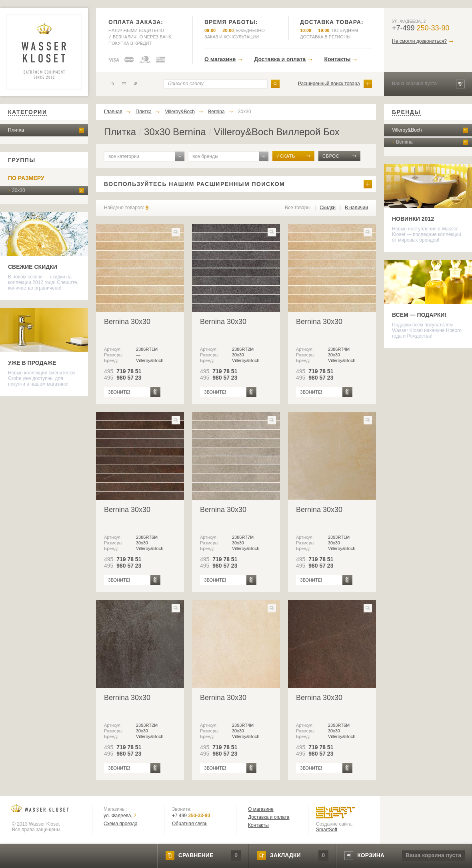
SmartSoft (327, 830)
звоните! (119, 392)
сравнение (196, 855)
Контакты (337, 59)
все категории (124, 156)
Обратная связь (190, 824)
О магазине (220, 59)
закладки (285, 855)
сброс (331, 156)
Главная (113, 112)
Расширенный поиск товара (329, 84)
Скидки (328, 208)
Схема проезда (121, 824)
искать (286, 156)
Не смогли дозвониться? (419, 41)
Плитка (16, 130)
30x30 (19, 190)
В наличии (356, 208)
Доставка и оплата (280, 59)
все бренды (205, 156)
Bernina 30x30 (127, 322)
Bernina (216, 112)
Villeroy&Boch (180, 112)
